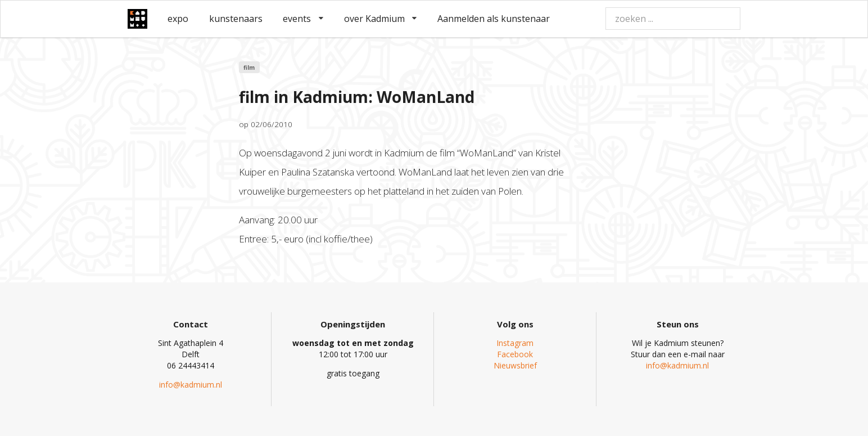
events (303, 19)
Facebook (515, 354)
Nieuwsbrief (515, 365)
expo (178, 19)
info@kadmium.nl (191, 385)
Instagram (515, 343)
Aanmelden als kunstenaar (494, 19)
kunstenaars (236, 19)
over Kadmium (381, 19)
